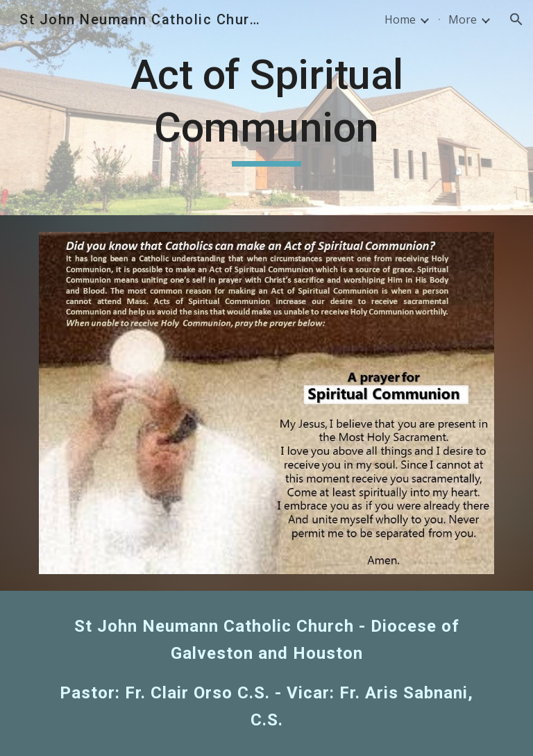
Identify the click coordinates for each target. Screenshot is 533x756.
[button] (516, 19)
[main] (266, 107)
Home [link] (400, 19)
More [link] (463, 19)
